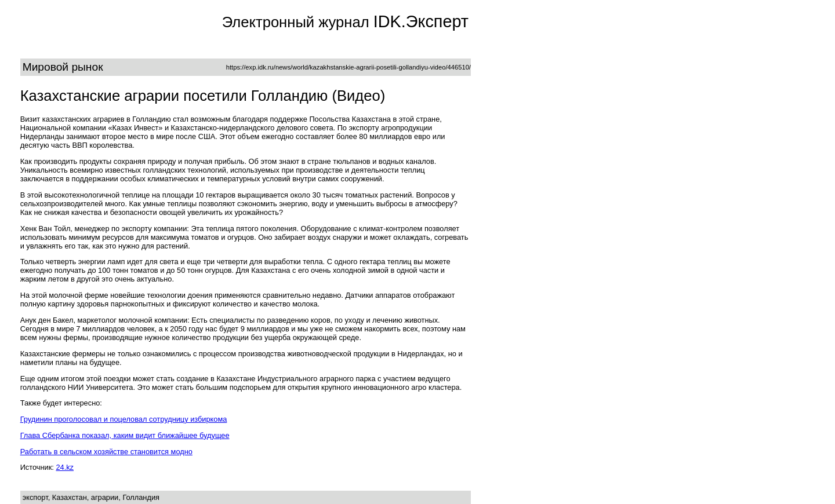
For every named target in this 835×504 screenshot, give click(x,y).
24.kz (65, 467)
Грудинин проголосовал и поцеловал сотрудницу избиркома (124, 419)
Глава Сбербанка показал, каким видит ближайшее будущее (125, 435)
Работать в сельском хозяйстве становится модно (106, 452)
